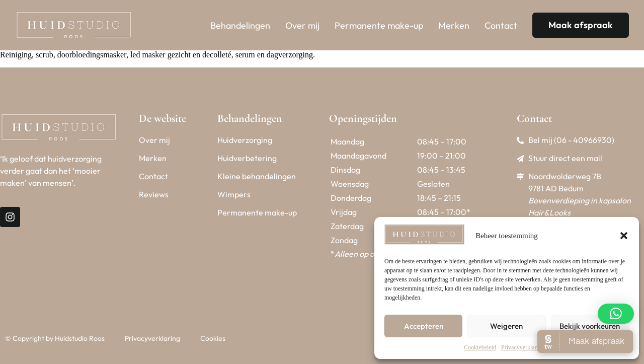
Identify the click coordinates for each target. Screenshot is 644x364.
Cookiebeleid (480, 347)
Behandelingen (240, 25)
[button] (624, 236)
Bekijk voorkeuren (590, 326)
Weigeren (506, 326)
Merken (454, 25)
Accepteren (424, 326)
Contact (501, 25)
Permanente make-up (379, 25)
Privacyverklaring (523, 347)
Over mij (302, 25)
